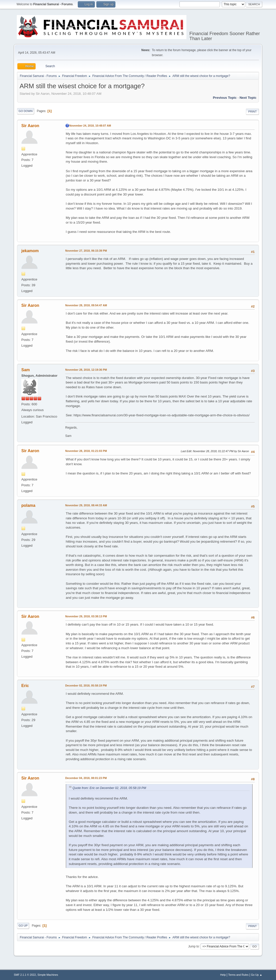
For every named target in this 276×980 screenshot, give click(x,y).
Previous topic (225, 98)
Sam (26, 370)
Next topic (248, 98)
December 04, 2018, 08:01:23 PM (86, 778)
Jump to (194, 946)
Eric (25, 686)
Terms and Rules (238, 975)
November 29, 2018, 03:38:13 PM (86, 616)
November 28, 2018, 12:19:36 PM (86, 370)
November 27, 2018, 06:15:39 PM (86, 251)
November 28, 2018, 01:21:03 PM (86, 451)
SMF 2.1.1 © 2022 (25, 975)
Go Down (26, 111)
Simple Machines (48, 975)
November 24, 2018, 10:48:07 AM (90, 126)
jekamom (30, 251)
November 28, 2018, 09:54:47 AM (86, 305)
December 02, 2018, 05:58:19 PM (86, 685)
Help (223, 975)
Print (252, 112)
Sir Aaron (30, 126)
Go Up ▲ (257, 975)
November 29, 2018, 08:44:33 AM (86, 505)
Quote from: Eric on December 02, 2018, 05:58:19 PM (109, 788)
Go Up (23, 926)
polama (28, 505)
